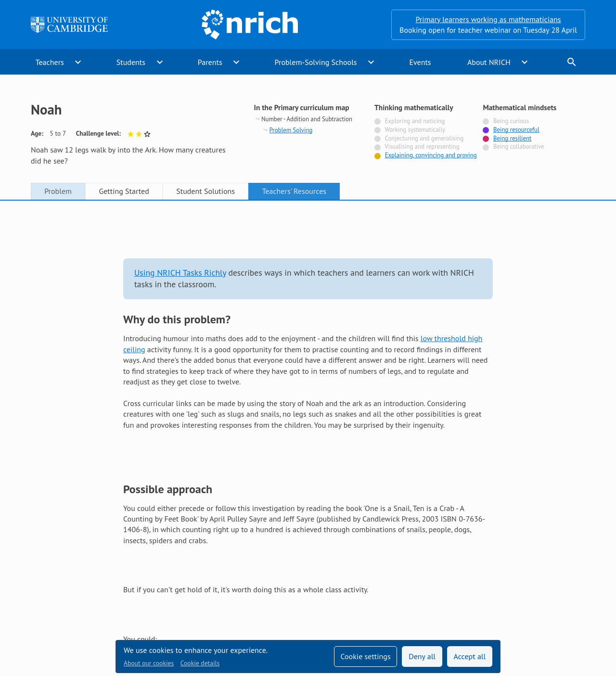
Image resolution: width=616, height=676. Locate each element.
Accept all (470, 656)
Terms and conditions (394, 584)
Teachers (50, 62)
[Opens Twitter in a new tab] (526, 584)
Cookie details (200, 663)
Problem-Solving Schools (316, 62)
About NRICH (489, 62)
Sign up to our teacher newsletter (86, 584)
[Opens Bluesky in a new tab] (579, 585)
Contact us (326, 584)
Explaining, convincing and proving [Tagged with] (431, 155)
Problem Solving (291, 130)
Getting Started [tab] (124, 191)
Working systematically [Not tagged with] (415, 130)
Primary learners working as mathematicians (488, 19)
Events (420, 62)
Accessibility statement (256, 584)
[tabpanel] (308, 368)
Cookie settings (365, 656)
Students (131, 62)
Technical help (180, 584)
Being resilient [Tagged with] (512, 138)
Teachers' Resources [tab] (294, 191)
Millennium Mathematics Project (235, 604)
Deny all (422, 656)
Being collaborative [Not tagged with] (519, 147)
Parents (210, 62)
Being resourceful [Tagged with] (516, 130)
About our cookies (149, 663)
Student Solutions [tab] (205, 191)
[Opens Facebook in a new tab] (552, 584)
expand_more (78, 62)
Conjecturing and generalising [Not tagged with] (424, 138)
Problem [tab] (58, 191)
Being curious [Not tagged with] (511, 121)
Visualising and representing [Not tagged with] (422, 147)
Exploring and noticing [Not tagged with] (415, 121)
